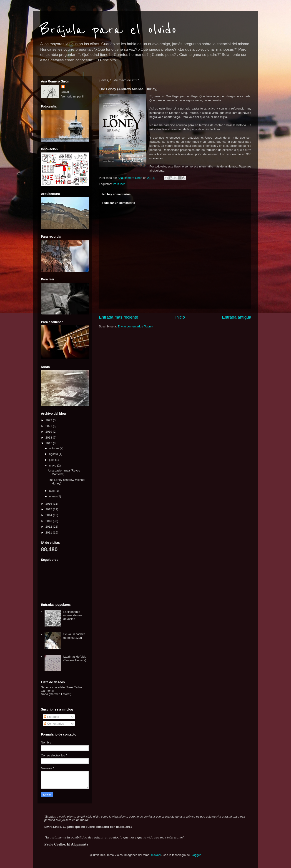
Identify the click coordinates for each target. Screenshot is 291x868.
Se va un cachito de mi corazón (74, 636)
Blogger (196, 855)
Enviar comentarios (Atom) (135, 326)
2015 (49, 509)
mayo (53, 465)
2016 (49, 504)
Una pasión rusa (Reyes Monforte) (64, 472)
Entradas (51, 717)
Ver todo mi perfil (73, 96)
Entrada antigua (237, 317)
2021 (49, 426)
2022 (49, 420)
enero (53, 496)
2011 (49, 533)
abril (52, 491)
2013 (49, 521)
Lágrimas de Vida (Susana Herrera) (75, 658)
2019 (49, 432)
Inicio (180, 317)
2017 (49, 443)
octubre (54, 448)
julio (52, 460)
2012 (49, 527)
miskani (156, 855)
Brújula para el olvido (108, 30)
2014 (49, 515)
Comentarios (54, 724)
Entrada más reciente (119, 317)
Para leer (119, 184)
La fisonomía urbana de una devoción (73, 615)
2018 (49, 438)
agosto (54, 454)
